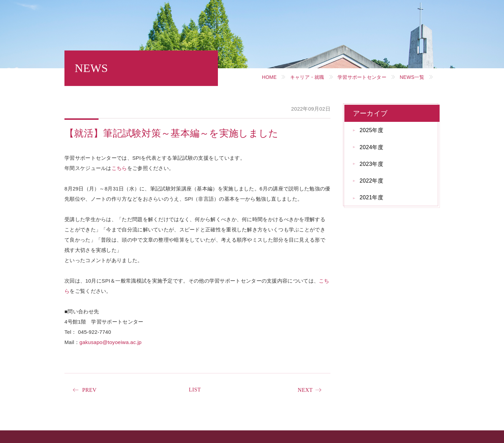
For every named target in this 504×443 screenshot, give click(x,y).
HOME (269, 77)
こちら (119, 168)
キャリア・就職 (307, 77)
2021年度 (372, 197)
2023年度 (372, 164)
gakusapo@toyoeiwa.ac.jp (110, 342)
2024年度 (372, 147)
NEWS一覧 (412, 77)
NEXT (305, 390)
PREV (89, 390)
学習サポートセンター (362, 77)
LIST (195, 390)
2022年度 (372, 181)
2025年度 (372, 130)
